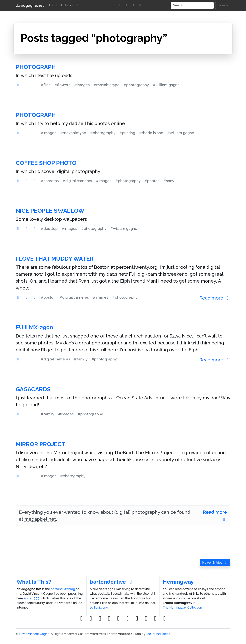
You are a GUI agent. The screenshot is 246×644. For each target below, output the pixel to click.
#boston (48, 297)
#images (82, 85)
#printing (127, 133)
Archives (67, 5)
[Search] (192, 5)
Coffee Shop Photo (46, 163)
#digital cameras (77, 181)
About (53, 5)
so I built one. (99, 607)
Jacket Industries (158, 634)
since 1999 (32, 598)
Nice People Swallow (50, 211)
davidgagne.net (30, 5)
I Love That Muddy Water (55, 259)
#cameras (50, 181)
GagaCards (33, 389)
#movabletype (107, 85)
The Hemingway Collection (182, 607)
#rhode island (151, 133)
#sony (169, 181)
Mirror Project (41, 444)
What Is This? (34, 582)
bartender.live (112, 582)
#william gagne (166, 85)
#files (46, 85)
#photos (152, 181)
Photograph (36, 67)
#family (81, 359)
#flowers (62, 85)
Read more (215, 298)
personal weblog (63, 589)
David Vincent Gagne (34, 634)
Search (223, 5)
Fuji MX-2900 (34, 327)
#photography (136, 85)
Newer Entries (215, 563)
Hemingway (178, 582)
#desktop (49, 228)
